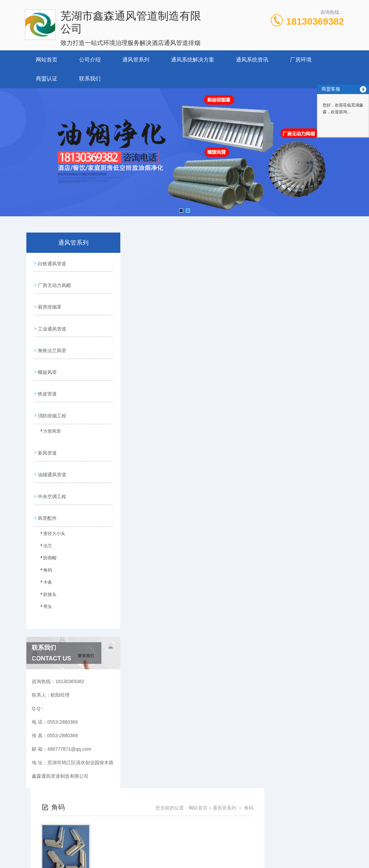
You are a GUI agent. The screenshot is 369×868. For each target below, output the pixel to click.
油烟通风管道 (51, 451)
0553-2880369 (120, 799)
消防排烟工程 (51, 397)
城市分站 (18, 850)
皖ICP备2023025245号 (239, 810)
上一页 (207, 351)
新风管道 (47, 432)
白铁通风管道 (51, 262)
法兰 (44, 520)
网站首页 (47, 60)
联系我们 (90, 79)
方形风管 (48, 415)
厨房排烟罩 (49, 301)
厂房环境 (301, 60)
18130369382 (315, 21)
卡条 (44, 556)
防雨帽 (46, 532)
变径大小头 (50, 507)
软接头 (46, 568)
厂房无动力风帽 (54, 282)
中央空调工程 (51, 471)
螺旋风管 (47, 359)
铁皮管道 (47, 378)
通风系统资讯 (252, 60)
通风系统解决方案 (193, 60)
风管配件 (47, 490)
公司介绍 (90, 60)
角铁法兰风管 (51, 339)
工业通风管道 (51, 320)
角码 (44, 544)
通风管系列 (136, 60)
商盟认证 (47, 79)
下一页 (247, 351)
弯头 (44, 580)
